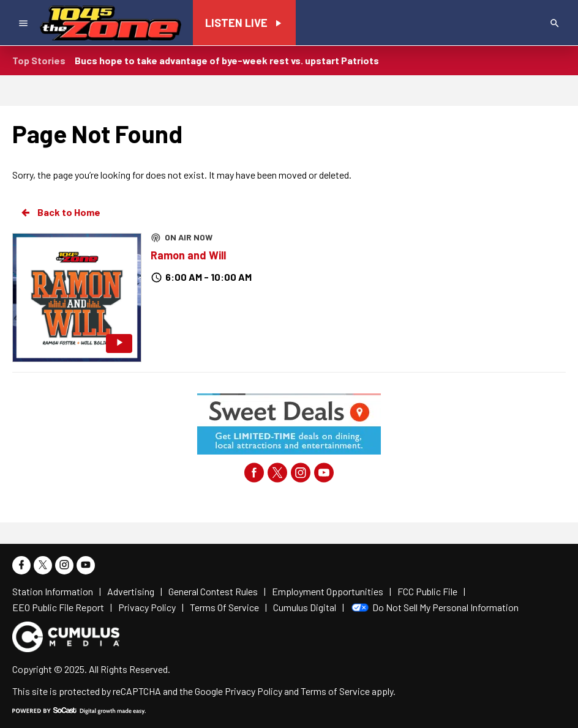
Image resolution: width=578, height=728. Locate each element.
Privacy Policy (253, 691)
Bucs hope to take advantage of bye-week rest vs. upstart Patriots (227, 60)
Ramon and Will (188, 255)
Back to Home (60, 212)
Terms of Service (335, 691)
